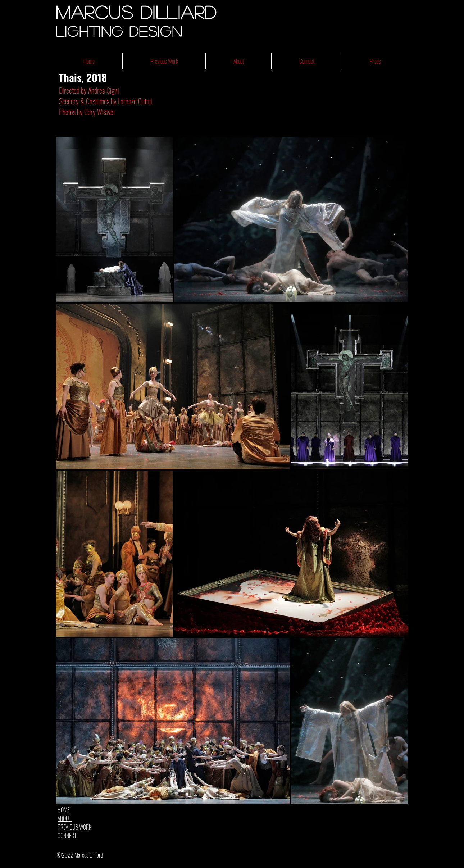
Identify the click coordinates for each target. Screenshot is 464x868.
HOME (63, 810)
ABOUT (65, 818)
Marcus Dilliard (136, 12)
